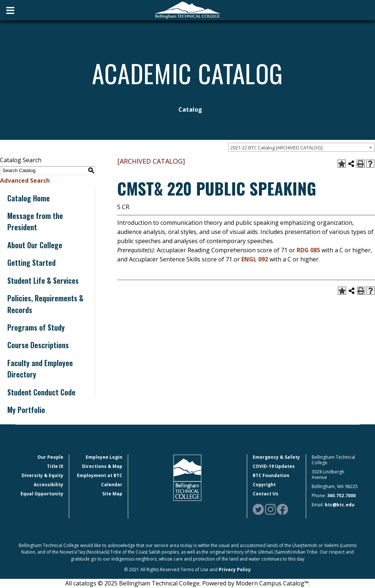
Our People (50, 457)
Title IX (55, 466)
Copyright (264, 485)
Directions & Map (102, 466)
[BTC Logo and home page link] (187, 10)
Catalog (190, 109)
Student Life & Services (43, 280)
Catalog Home (29, 198)
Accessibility (49, 485)
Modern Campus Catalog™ (272, 583)
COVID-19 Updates (274, 466)
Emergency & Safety (276, 457)
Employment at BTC (100, 475)
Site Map (112, 494)
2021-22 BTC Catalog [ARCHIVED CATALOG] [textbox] (276, 148)
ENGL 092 (255, 259)
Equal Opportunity (42, 494)
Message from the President (35, 221)
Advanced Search (25, 181)
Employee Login (104, 457)
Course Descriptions (38, 345)
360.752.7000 (341, 496)
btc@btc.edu (340, 505)
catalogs (85, 583)
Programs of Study (36, 327)
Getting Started (31, 263)
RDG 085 (308, 250)
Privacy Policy (235, 570)
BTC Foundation (271, 475)
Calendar (112, 485)
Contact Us (266, 494)
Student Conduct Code (41, 392)
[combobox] (301, 147)
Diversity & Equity (42, 475)
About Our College (35, 245)
